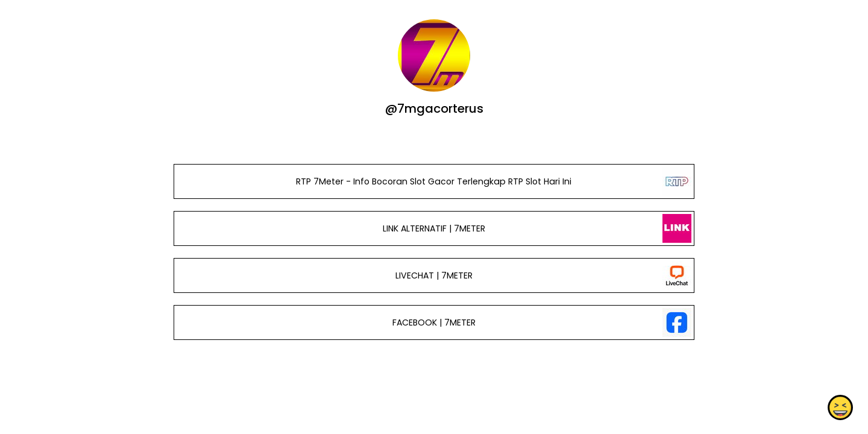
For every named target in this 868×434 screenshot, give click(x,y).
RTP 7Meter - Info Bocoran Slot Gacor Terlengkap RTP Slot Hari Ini (434, 181)
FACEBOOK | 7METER (434, 322)
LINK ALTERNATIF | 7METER (434, 228)
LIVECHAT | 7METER (434, 275)
